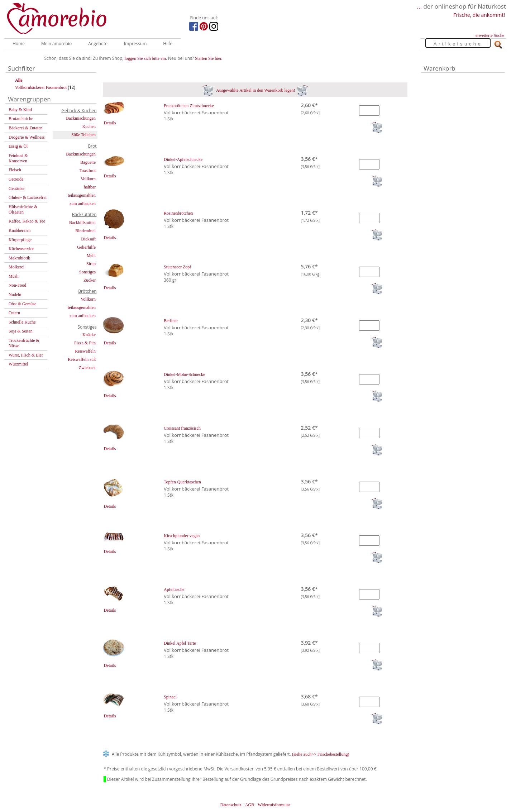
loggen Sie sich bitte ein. (146, 58)
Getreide (16, 179)
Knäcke (89, 335)
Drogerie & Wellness (27, 137)
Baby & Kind (20, 110)
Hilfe (168, 44)
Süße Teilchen (83, 135)
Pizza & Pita (85, 343)
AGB (250, 805)
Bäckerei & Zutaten (26, 128)
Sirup (91, 264)
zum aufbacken (83, 204)
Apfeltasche (174, 589)
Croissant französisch (182, 428)
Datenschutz (231, 805)
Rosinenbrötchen (178, 213)
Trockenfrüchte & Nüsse (24, 343)
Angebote (98, 44)
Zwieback (87, 368)
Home (19, 44)
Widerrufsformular (274, 805)
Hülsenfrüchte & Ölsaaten (23, 209)
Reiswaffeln (85, 351)
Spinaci (170, 697)
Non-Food (17, 285)
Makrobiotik (19, 258)
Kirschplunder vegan (182, 536)
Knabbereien (20, 230)
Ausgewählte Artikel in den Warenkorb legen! (255, 90)
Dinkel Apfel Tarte (180, 643)
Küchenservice (21, 249)
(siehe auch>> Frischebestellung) (321, 754)
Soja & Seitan (21, 331)
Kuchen (89, 126)
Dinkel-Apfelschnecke (183, 159)
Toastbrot (88, 171)
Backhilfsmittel (82, 223)
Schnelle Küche (22, 322)
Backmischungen (81, 118)
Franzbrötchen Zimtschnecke (189, 106)
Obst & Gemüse (22, 304)
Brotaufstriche (21, 119)
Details (110, 123)
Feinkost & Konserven (18, 158)
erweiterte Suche (490, 35)
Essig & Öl (18, 146)
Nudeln (15, 295)
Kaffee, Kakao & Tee (27, 221)
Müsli (14, 276)
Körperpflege (20, 240)
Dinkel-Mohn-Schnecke (184, 374)
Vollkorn (88, 179)
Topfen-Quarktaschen (182, 482)
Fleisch (15, 170)
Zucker (90, 280)
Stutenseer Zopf (177, 267)
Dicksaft (88, 239)
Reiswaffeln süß (82, 359)
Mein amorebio (56, 44)
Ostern (14, 313)
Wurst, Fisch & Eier (26, 355)
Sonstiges (87, 272)
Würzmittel (18, 364)
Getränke (16, 188)
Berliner (171, 321)
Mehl (91, 255)
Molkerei (16, 267)
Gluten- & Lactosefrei (28, 197)
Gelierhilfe (86, 247)
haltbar (90, 187)
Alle (19, 80)
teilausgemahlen (82, 195)
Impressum (135, 44)
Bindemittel (85, 231)
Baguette (88, 162)
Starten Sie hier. (209, 58)
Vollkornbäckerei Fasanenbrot (41, 87)
